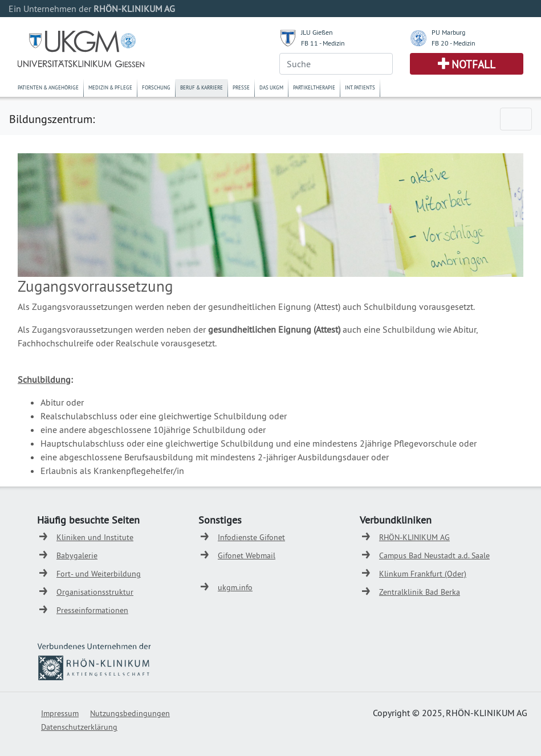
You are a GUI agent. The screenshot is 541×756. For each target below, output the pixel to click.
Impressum (60, 713)
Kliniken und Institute (95, 537)
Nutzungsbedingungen (130, 713)
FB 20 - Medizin (453, 43)
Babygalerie (77, 555)
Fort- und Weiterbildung (99, 574)
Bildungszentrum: (52, 119)
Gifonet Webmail (247, 555)
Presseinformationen (92, 610)
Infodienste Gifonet (251, 537)
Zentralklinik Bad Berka (420, 592)
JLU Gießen (317, 32)
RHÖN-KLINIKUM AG (414, 537)
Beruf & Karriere (202, 87)
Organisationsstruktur (95, 592)
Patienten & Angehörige (48, 87)
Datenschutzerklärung (79, 727)
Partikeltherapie (314, 87)
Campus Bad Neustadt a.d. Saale (434, 555)
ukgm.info (235, 587)
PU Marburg (448, 32)
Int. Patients (360, 87)
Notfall (473, 64)
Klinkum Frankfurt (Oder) (423, 574)
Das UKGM (271, 87)
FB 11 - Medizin (323, 43)
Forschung (156, 87)
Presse (241, 87)
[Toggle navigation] (516, 119)
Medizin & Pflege (110, 87)
